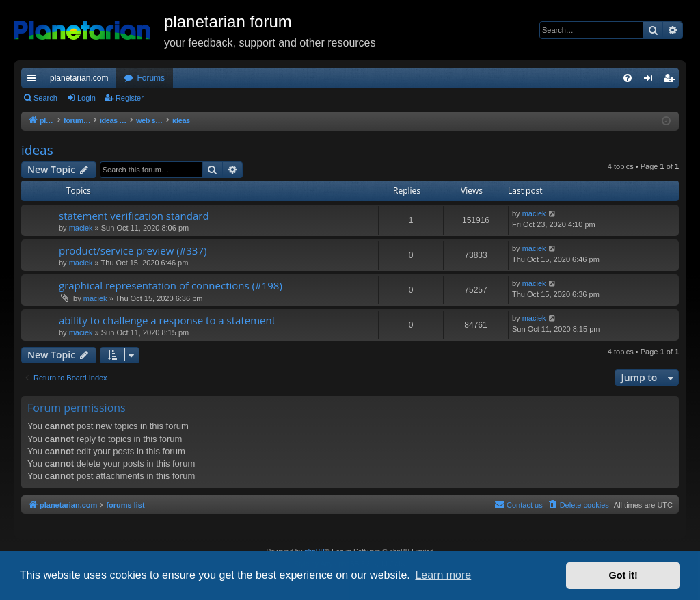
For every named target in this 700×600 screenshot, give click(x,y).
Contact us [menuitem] (519, 504)
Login (86, 98)
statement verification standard (134, 216)
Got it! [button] (623, 575)
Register (130, 98)
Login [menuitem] (651, 81)
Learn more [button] (443, 575)
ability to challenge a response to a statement (167, 320)
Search (45, 98)
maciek (81, 228)
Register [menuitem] (672, 81)
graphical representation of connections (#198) (171, 285)
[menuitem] (628, 78)
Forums (151, 78)
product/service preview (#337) (133, 250)
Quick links (34, 81)
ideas (37, 150)
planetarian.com (79, 78)
